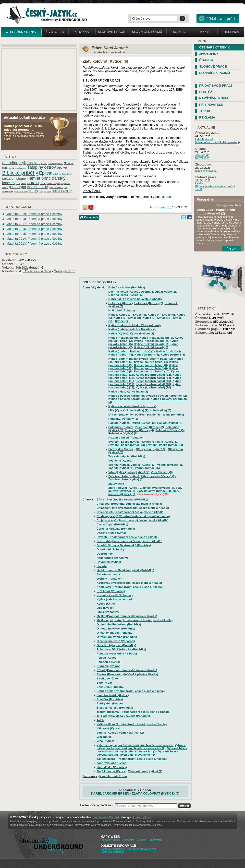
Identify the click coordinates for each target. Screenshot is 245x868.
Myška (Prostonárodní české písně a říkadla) (127, 616)
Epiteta (46, 173)
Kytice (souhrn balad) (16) (153, 381)
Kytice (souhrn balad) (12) (153, 375)
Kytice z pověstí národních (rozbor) (132, 406)
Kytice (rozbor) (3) (169, 351)
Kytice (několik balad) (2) (156, 338)
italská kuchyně (53, 184)
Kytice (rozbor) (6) (173, 354)
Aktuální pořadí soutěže (26, 117)
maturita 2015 (38, 187)
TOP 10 (205, 111)
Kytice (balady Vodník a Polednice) (132, 329)
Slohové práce (111, 32)
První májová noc (108, 666)
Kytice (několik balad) (123, 338)
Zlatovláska (116, 483)
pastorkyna (17, 187)
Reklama (231, 32)
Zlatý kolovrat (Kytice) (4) (154, 491)
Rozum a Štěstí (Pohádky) (126, 437)
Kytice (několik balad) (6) (151, 344)
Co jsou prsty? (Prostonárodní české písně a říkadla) (132, 520)
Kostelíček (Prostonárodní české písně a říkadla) (130, 587)
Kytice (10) (164, 318)
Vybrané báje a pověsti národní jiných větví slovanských (135, 745)
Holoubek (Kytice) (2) (149, 303)
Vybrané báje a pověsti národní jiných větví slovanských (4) (137, 753)
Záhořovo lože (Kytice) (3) (126, 479)
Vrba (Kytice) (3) (162, 472)
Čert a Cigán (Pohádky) (112, 524)
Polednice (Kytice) (121, 427)
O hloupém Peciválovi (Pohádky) (119, 624)
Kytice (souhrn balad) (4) (151, 362)
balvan (44, 163)
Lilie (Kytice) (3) (161, 410)
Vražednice (104, 737)
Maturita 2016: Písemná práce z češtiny (34, 229)
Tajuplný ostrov (42, 167)
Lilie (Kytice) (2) (138, 410)
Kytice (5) (168, 315)
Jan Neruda (202, 155)
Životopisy (55, 32)
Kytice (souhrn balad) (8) (151, 368)
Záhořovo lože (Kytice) (124, 476)
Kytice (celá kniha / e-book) (115, 599)
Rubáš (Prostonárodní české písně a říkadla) (127, 670)
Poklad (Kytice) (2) (143, 423)
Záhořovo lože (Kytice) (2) (158, 476)
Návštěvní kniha (214, 98)
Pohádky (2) (130, 419)
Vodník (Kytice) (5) (147, 468)
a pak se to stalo (21, 191)
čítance (167, 197)
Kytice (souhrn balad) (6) (151, 365)
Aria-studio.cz (142, 817)
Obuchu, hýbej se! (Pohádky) (116, 645)
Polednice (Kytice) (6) (123, 433)
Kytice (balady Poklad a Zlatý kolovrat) (135, 325)
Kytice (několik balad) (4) (151, 341)
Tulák (100, 720)
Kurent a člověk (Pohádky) (115, 595)
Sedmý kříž (67, 174)
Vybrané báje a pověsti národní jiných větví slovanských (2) (141, 747)
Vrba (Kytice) (117, 472)
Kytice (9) (149, 318)
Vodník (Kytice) (119, 465)
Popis (238, 205)
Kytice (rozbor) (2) (142, 351)
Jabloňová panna (108, 574)
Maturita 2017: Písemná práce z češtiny (34, 224)
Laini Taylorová (204, 139)
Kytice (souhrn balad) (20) (153, 387)
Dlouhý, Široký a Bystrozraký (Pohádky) (124, 545)
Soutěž (179, 32)
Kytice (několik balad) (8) (151, 347)
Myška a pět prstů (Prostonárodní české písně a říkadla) (135, 620)
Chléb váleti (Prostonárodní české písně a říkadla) (130, 512)
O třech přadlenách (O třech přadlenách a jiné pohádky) (146, 414)
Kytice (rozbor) (118, 351)
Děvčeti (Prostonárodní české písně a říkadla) (128, 537)
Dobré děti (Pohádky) (111, 549)
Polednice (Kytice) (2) (149, 427)
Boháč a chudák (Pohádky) (127, 287)
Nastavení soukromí (112, 852)
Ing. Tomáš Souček (106, 817)
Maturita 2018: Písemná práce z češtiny (34, 219)
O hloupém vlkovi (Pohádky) (116, 628)
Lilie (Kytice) (117, 410)
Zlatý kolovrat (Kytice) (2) (157, 488)
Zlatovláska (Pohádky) (112, 767)
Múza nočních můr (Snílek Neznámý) (218, 142)
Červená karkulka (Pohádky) (116, 529)
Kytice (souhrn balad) (123, 359)
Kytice (113, 315)
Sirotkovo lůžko (107, 678)
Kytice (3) (140, 315)
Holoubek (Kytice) (120, 303)
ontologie (19, 178)
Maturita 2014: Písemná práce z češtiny (34, 239)
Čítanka (82, 32)
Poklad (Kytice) (119, 423)
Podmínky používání (113, 849)
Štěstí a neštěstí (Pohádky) (115, 707)
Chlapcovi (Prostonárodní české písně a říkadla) (129, 504)
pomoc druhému (56, 187)
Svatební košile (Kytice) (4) (165, 445)
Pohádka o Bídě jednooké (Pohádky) (121, 649)
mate (43, 183)
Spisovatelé (204, 333)
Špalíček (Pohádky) (110, 699)
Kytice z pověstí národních (126, 396)
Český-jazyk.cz (65, 271)
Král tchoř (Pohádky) (122, 310)
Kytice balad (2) (137, 391)
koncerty (9, 183)
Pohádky (114, 419)
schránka (57, 174)
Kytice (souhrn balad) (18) (153, 384)
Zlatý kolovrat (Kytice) (123, 488)
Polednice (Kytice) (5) (170, 430)
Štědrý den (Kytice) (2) (151, 449)
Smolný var (104, 683)
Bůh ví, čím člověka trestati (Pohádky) (122, 499)
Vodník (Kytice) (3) (170, 465)
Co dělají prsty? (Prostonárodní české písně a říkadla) (133, 516)
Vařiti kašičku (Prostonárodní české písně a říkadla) (132, 724)
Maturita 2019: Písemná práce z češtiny (34, 214)
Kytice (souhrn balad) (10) (152, 371)
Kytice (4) (154, 315)
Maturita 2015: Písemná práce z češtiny (34, 234)
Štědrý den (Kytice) (121, 449)
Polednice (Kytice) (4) (139, 430)
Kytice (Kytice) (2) (142, 333)
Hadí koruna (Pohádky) (112, 558)
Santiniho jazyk (14, 163)
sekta (6, 178)
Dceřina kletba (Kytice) (124, 291)
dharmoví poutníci (55, 163)
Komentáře (91, 217)
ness (41, 191)
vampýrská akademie (17, 168)
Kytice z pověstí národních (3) (129, 399)
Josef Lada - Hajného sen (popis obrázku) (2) (216, 212)
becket (62, 167)
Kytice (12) (122, 321)
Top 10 (205, 32)
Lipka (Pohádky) (108, 612)
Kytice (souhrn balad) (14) (153, 378)
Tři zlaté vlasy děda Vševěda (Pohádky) (123, 716)
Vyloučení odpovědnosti (141, 849)
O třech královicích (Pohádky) (117, 637)
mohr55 (165, 207)
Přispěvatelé (211, 105)
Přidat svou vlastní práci (218, 18)
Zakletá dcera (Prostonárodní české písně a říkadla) (132, 759)
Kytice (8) (134, 318)
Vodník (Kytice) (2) (143, 465)
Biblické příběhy (20, 173)
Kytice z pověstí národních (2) (167, 396)
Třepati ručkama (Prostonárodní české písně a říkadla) (133, 712)
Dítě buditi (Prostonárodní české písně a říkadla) (129, 541)
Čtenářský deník (21, 32)
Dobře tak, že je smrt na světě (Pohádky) (136, 299)
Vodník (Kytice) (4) (121, 468)
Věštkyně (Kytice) (120, 460)
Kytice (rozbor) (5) (147, 354)
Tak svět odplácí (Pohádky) (127, 456)
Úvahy (199, 183)
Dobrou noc (105, 553)
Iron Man (34, 163)
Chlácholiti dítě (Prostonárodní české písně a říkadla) (133, 508)
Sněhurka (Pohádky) (110, 687)
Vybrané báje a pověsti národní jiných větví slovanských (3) (142, 750)
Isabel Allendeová (206, 171)
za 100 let (33, 183)
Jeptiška (47, 191)
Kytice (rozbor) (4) (121, 354)
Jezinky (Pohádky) (109, 578)
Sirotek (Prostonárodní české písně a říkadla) (127, 674)
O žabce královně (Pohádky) (116, 641)
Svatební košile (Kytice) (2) (160, 442)
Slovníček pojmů (147, 32)
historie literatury (62, 191)
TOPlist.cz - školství (37, 271)
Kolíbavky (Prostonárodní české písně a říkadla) (129, 583)
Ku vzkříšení (203, 158)
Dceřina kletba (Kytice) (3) (126, 295)
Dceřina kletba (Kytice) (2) (159, 291)
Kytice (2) (125, 315)
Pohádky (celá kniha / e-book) (117, 653)
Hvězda (102, 566)
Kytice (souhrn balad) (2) (156, 359)
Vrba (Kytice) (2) (138, 472)
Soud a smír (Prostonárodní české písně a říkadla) (131, 691)
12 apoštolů (21, 184)
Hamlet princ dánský (46, 178)
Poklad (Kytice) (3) (170, 423)
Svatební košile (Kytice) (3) (127, 445)
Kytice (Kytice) (118, 333)
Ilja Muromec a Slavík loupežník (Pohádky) (125, 570)
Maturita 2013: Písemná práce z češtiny (34, 244)
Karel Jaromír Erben (113, 776)
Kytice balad (117, 391)
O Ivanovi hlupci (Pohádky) (115, 633)
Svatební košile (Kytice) (124, 442)
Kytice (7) (120, 318)
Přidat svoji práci (215, 86)
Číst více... (232, 249)
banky (33, 191)
